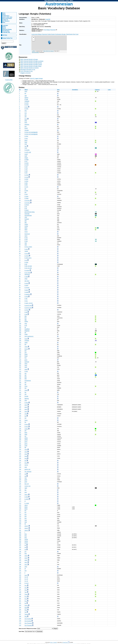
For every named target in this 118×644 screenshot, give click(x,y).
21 (20, 136)
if (25, 573)
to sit (26, 207)
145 (20, 429)
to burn (26, 424)
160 (20, 469)
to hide (26, 497)
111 (20, 345)
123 (20, 371)
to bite (26, 183)
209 (20, 619)
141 (20, 418)
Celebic (49, 34)
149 (20, 436)
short (26, 450)
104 (20, 331)
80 (20, 277)
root (26, 353)
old (25, 474)
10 (20, 111)
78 (20, 273)
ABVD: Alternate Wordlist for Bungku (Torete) (31, 64)
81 (20, 279)
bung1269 (48, 19)
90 (20, 299)
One (26, 586)
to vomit (27, 163)
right (26, 96)
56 (20, 217)
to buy (26, 301)
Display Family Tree (7, 38)
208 (20, 616)
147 (20, 433)
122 (20, 369)
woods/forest (28, 381)
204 (20, 608)
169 (20, 492)
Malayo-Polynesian (43, 34)
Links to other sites (7, 17)
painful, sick (27, 469)
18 (20, 128)
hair (25, 146)
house (26, 232)
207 (20, 614)
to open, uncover (29, 303)
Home (4, 13)
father (26, 228)
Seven (26, 606)
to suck (26, 187)
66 (20, 247)
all (25, 569)
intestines (27, 125)
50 (20, 205)
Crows (67, 1)
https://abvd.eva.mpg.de (51, 1)
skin (26, 115)
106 (20, 334)
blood (26, 140)
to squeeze (27, 294)
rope (26, 243)
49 (20, 200)
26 (20, 146)
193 (20, 573)
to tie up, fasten (28, 247)
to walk (26, 99)
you (25, 552)
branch (26, 349)
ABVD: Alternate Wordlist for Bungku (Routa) (31, 63)
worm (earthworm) (29, 336)
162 (20, 474)
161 (20, 472)
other (26, 567)
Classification (6, 31)
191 (20, 569)
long (26, 456)
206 (20, 612)
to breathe (27, 150)
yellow (26, 438)
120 (20, 364)
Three (26, 594)
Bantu (71, 1)
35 (20, 163)
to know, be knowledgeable (31, 132)
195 (20, 577)
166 (20, 486)
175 (20, 505)
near (26, 520)
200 (20, 596)
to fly (26, 325)
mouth (26, 154)
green (26, 442)
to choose (27, 288)
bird (25, 318)
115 (20, 353)
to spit (26, 167)
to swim (26, 109)
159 (20, 467)
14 (20, 121)
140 (20, 416)
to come (27, 103)
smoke (26, 429)
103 (20, 329)
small (26, 446)
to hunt (26, 254)
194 (20, 575)
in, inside (27, 503)
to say (26, 238)
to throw (27, 310)
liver (26, 126)
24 (20, 142)
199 (20, 594)
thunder (26, 396)
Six (25, 603)
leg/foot (26, 98)
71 (20, 258)
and (25, 571)
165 (20, 484)
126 (20, 377)
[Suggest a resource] (25, 73)
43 (20, 189)
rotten (26, 347)
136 (20, 400)
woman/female (28, 215)
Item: (58, 90)
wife (26, 221)
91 (20, 301)
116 (20, 354)
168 (20, 490)
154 (20, 449)
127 (20, 381)
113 (20, 349)
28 (20, 150)
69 (20, 253)
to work (26, 283)
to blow (26, 403)
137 (20, 403)
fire (25, 422)
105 (20, 333)
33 (20, 160)
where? (26, 526)
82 (20, 281)
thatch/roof (27, 234)
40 (20, 179)
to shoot (27, 256)
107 (20, 336)
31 (20, 156)
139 (20, 414)
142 (20, 420)
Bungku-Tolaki (65, 34)
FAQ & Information (7, 18)
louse (26, 339)
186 (20, 552)
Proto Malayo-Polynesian (50, 30)
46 (20, 194)
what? (26, 556)
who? (26, 562)
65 (20, 243)
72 (20, 260)
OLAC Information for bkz (27, 71)
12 (20, 115)
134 (20, 396)
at (25, 501)
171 (20, 497)
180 (20, 524)
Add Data (5, 35)
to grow (26, 290)
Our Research (6, 21)
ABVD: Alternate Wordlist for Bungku (29, 59)
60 (20, 228)
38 (20, 175)
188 (20, 556)
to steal (26, 262)
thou (26, 534)
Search (4, 28)
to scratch (27, 270)
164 (20, 480)
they (26, 554)
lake (26, 377)
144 (20, 424)
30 (20, 154)
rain (25, 394)
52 (20, 210)
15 (20, 122)
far (25, 524)
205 (20, 610)
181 (20, 526)
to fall (26, 312)
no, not (26, 577)
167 (20, 488)
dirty (26, 111)
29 (20, 152)
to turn (26, 107)
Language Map (6, 32)
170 (20, 494)
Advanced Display (7, 29)
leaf (25, 351)
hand (26, 91)
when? (26, 495)
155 (20, 456)
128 (20, 382)
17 (20, 126)
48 (20, 198)
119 (20, 362)
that (25, 515)
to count (27, 583)
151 (20, 442)
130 (20, 388)
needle (26, 251)
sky (25, 382)
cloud (26, 390)
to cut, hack (27, 273)
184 (20, 539)
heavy (26, 420)
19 (20, 130)
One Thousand (28, 623)
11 (20, 113)
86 (20, 290)
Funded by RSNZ (9, 80)
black (26, 433)
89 (20, 296)
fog (25, 392)
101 (20, 325)
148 (20, 434)
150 (20, 438)
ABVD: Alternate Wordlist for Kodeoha (30, 68)
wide (26, 467)
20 (20, 132)
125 (20, 375)
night (26, 488)
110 (20, 343)
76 (20, 268)
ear (25, 189)
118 (20, 360)
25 (20, 144)
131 (20, 390)
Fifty (26, 617)
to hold (26, 297)
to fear (26, 139)
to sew (26, 249)
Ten (25, 612)
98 (20, 320)
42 (20, 187)
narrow (26, 465)
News (4, 22)
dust (26, 113)
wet (25, 418)
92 (20, 303)
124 (20, 373)
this (25, 511)
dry (25, 416)
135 (20, 399)
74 (20, 264)
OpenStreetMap (35, 52)
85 (20, 288)
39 (20, 177)
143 (20, 422)
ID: (20, 90)
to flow (26, 371)
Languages (5, 25)
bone (26, 122)
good (26, 480)
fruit (25, 358)
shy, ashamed (28, 472)
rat (25, 327)
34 (20, 161)
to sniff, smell (28, 152)
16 (20, 125)
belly (26, 121)
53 (20, 212)
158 (20, 465)
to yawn (26, 196)
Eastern (53, 34)
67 (20, 249)
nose (26, 148)
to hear (26, 191)
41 (20, 183)
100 (20, 324)
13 (20, 119)
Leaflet (33, 51)
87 (20, 292)
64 (20, 238)
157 (20, 463)
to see (26, 194)
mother (26, 224)
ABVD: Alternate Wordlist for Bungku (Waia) (31, 66)
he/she (26, 539)
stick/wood (27, 274)
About (4, 14)
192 (20, 571)
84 (20, 285)
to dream (27, 205)
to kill (26, 264)
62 (20, 234)
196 (20, 583)
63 (20, 236)
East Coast (76, 34)
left (25, 93)
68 (20, 251)
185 (20, 545)
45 (20, 192)
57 (20, 219)
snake (26, 334)
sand (26, 365)
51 (20, 207)
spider (26, 343)
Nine (26, 610)
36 (20, 167)
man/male (27, 214)
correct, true (27, 486)
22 (20, 139)
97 (20, 318)
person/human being (30, 212)
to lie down (27, 201)
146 (20, 431)
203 (20, 605)
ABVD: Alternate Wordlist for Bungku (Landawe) (32, 61)
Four (26, 597)
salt (25, 375)
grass (26, 360)
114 (20, 351)
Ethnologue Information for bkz (28, 70)
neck (26, 144)
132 (20, 392)
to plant (26, 285)
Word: (26, 90)
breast (26, 128)
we (25, 545)
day (25, 490)
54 (20, 214)
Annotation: (75, 90)
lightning (27, 399)
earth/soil (27, 362)
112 (20, 347)
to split (26, 277)
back (26, 119)
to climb (26, 499)
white (26, 434)
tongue (26, 158)
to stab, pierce (28, 258)
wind (26, 400)
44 (20, 191)
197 (20, 585)
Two (26, 592)
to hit (26, 260)
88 (20, 294)
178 (20, 515)
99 (20, 321)
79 (20, 274)
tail (25, 333)
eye (25, 192)
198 (20, 592)
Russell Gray (65, 642)
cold (26, 414)
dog (25, 316)
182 (20, 532)
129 (20, 386)
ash (25, 431)
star (25, 388)
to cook (26, 177)
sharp (26, 279)
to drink (26, 179)
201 (20, 599)
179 (20, 520)
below (26, 507)
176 (20, 507)
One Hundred (28, 619)
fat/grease (27, 331)
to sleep (27, 198)
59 (20, 224)
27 (20, 148)
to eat (26, 173)
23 (20, 140)
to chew (26, 175)
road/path (27, 101)
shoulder (27, 130)
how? (26, 575)
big (25, 447)
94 (20, 310)
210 (20, 623)
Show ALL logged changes (36, 78)
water (26, 369)
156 (20, 461)
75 (20, 266)
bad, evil (27, 484)
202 (20, 603)
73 (20, 262)
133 (20, 394)
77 (20, 270)
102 (20, 327)
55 (20, 215)
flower (26, 354)
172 (20, 499)
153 (20, 447)
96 (20, 316)
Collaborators (6, 16)
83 (20, 283)
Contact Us (5, 20)
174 (20, 503)
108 (20, 339)
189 (20, 562)
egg (25, 320)
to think (26, 136)
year (26, 492)
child (26, 217)
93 (20, 305)
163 (20, 478)
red (25, 436)
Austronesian (61, 1)
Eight (26, 608)
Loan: (109, 90)
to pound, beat (28, 306)
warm (26, 405)
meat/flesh (27, 329)
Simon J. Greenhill (53, 642)
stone (26, 364)
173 (20, 501)
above (26, 505)
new (26, 478)
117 (20, 358)
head (26, 142)
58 (20, 221)
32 (20, 158)
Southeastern (59, 34)
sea (25, 373)
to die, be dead (28, 266)
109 (20, 341)
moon (26, 386)
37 (20, 173)
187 (20, 554)
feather (26, 321)
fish (25, 345)
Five (26, 599)
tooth (26, 156)
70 (20, 256)
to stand (27, 210)
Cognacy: (97, 90)
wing (26, 324)
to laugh (27, 160)
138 (20, 405)
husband (27, 219)
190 (20, 567)
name (26, 236)
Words (4, 27)
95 (20, 312)
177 (20, 511)
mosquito (27, 341)
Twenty (26, 614)
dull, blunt (27, 281)
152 (20, 446)
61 (20, 232)
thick (26, 463)
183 (20, 534)
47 (20, 196)
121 (20, 365)
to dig (26, 299)
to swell (26, 292)
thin (25, 461)
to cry (26, 161)
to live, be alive (28, 268)
